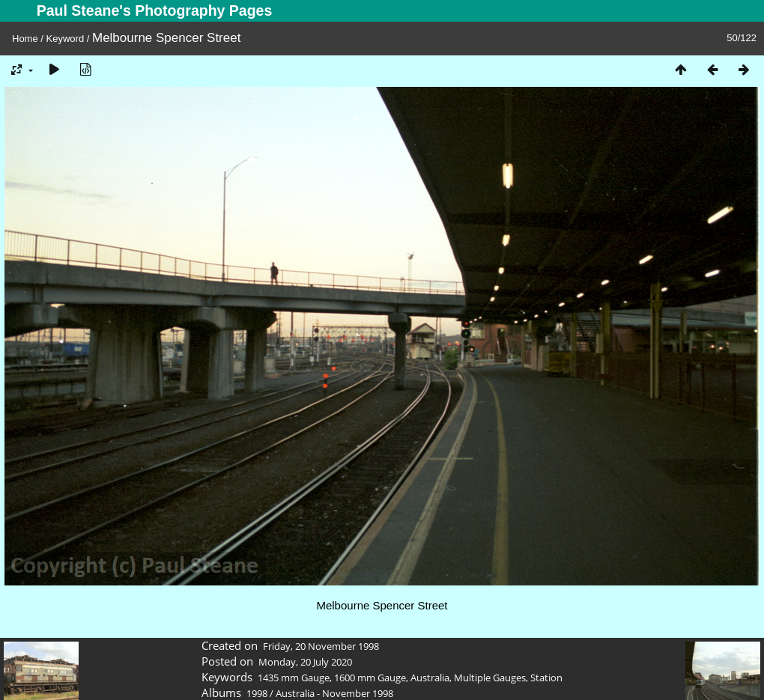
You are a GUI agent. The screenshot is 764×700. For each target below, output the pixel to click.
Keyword (66, 39)
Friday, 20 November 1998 (321, 646)
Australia (430, 678)
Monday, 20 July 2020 (305, 662)
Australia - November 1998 (334, 693)
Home (25, 39)
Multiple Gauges (490, 678)
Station (546, 678)
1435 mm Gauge (294, 678)
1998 (257, 693)
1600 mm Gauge (370, 678)
